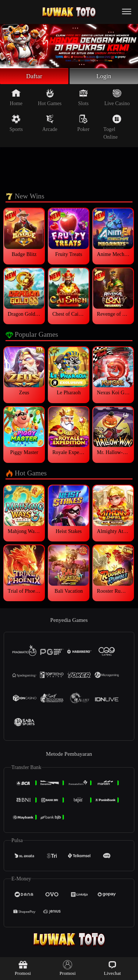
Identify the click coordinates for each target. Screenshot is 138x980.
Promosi (23, 968)
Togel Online (112, 128)
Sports (16, 124)
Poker (83, 124)
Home (16, 98)
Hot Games (50, 98)
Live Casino (117, 98)
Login (104, 77)
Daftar (34, 77)
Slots (83, 98)
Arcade (50, 124)
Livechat (112, 968)
